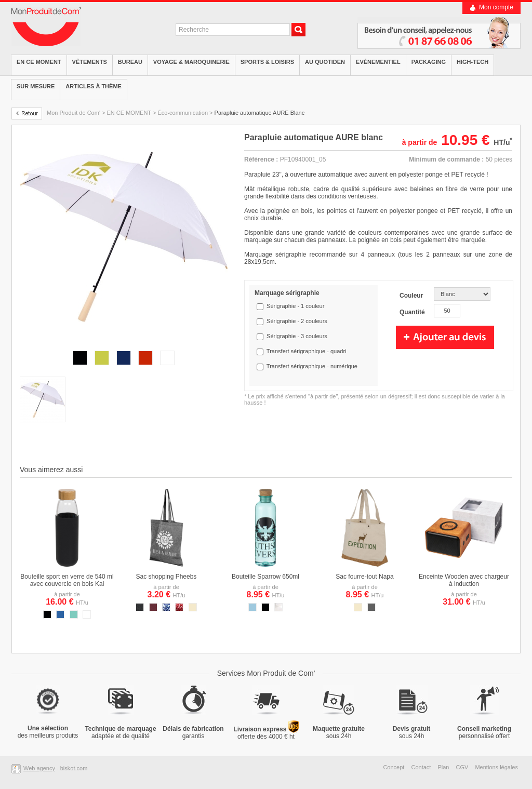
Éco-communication (183, 113)
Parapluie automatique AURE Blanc (260, 113)
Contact (421, 767)
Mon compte (496, 7)
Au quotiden (325, 62)
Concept (394, 767)
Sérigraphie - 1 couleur (295, 306)
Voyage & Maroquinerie (191, 62)
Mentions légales (496, 767)
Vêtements (90, 62)
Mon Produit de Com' (74, 113)
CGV (462, 767)
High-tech (473, 62)
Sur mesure (36, 86)
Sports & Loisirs (267, 62)
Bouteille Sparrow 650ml (265, 577)
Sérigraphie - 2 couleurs (297, 321)
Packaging (429, 62)
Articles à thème (94, 86)
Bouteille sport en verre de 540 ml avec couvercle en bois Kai (67, 580)
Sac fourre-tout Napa (364, 577)
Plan (443, 767)
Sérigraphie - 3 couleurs (297, 336)
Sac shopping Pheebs (167, 577)
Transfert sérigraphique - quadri (307, 351)
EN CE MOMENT (39, 62)
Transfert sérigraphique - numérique (312, 366)
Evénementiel (378, 62)
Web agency (39, 768)
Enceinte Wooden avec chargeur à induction (464, 580)
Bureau (130, 62)
